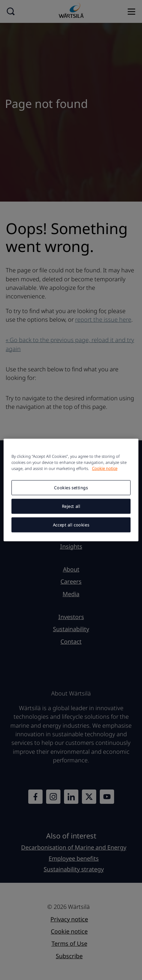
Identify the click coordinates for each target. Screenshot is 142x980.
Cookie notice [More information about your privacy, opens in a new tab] (105, 468)
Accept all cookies (71, 525)
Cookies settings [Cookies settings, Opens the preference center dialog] (71, 488)
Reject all (71, 506)
